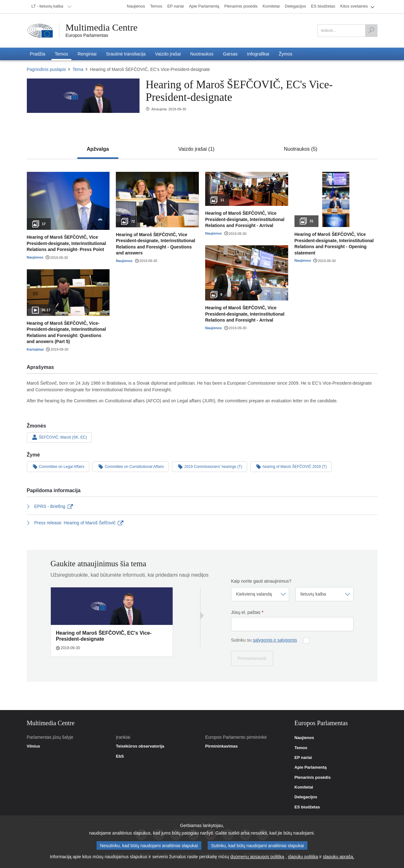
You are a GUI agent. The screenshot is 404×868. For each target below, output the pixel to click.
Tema (78, 69)
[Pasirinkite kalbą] (324, 594)
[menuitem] (50, 7)
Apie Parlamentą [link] (311, 767)
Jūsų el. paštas (247, 612)
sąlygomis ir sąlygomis (275, 640)
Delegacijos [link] (306, 797)
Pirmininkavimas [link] (221, 746)
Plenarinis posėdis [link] (313, 778)
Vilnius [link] (33, 746)
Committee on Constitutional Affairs (131, 466)
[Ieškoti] (371, 31)
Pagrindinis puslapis (47, 69)
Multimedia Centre (102, 27)
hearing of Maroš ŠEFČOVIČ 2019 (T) (291, 466)
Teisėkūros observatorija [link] (140, 746)
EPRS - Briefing (50, 506)
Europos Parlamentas (87, 35)
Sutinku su (264, 640)
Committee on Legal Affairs (58, 466)
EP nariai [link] (303, 758)
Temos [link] (301, 748)
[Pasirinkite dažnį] (260, 594)
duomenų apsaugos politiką (257, 858)
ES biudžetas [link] (307, 807)
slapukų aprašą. (339, 858)
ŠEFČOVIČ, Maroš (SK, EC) (59, 437)
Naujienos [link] (304, 738)
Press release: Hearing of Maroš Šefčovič (75, 523)
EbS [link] (120, 756)
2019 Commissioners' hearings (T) (210, 466)
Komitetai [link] (304, 787)
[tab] (98, 149)
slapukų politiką (303, 858)
